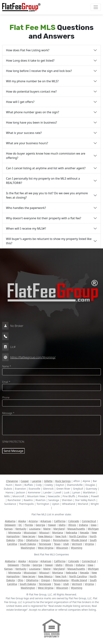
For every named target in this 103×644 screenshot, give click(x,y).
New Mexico (45, 536)
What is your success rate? (24, 133)
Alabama (10, 521)
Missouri (44, 532)
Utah (66, 544)
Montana (57, 532)
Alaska (22, 521)
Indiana (83, 525)
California (60, 521)
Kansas (8, 529)
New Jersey (29, 536)
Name (7, 366)
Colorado (74, 521)
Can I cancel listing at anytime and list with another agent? (46, 168)
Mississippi (30, 532)
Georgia (40, 525)
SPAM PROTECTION (13, 442)
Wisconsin (62, 548)
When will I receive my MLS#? (26, 228)
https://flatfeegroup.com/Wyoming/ (33, 357)
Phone (6, 397)
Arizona (33, 521)
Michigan (93, 529)
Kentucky (21, 529)
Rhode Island (79, 540)
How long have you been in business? (32, 122)
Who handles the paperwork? (26, 208)
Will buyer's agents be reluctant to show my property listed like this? (49, 241)
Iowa (94, 525)
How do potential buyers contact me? (31, 92)
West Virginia (46, 548)
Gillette (48, 481)
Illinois (72, 525)
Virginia (89, 544)
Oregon (46, 540)
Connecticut (89, 521)
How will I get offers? (20, 102)
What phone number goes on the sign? (33, 112)
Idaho (62, 525)
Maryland (59, 529)
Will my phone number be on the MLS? (32, 81)
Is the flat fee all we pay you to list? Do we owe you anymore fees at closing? (47, 195)
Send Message (13, 451)
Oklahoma (32, 540)
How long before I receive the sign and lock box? (39, 71)
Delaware (10, 525)
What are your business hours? (27, 143)
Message (8, 413)
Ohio (21, 540)
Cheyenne (12, 481)
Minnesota (15, 532)
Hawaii (52, 525)
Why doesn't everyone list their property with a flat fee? (44, 218)
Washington (28, 548)
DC (20, 525)
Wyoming (77, 548)
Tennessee (45, 544)
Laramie (36, 481)
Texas (57, 544)
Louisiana (35, 529)
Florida (29, 525)
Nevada (84, 532)
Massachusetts (76, 529)
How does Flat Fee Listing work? (28, 50)
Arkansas (46, 521)
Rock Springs (63, 481)
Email (6, 382)
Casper (25, 481)
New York (61, 536)
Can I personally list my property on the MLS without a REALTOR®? (43, 181)
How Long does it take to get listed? (30, 61)
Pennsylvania (61, 540)
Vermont (77, 544)
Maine (47, 529)
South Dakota (28, 544)
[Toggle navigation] (96, 7)
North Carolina (78, 536)
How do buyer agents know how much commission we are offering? (46, 156)
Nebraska (71, 532)
